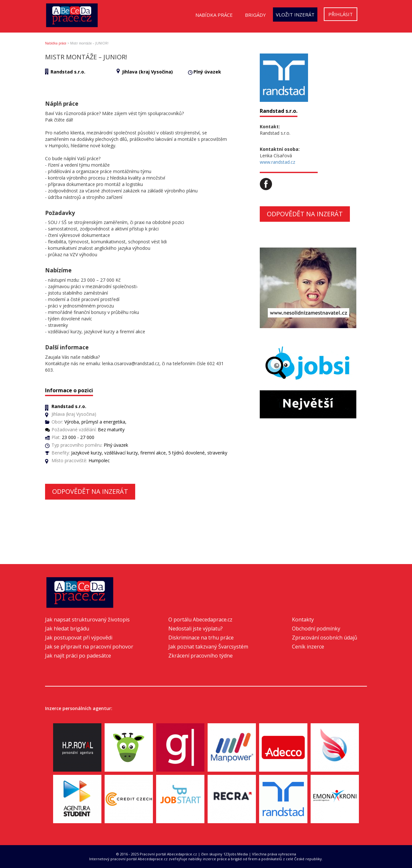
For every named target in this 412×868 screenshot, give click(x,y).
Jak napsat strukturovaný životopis (87, 619)
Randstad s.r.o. (68, 72)
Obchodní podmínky (316, 629)
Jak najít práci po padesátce (78, 656)
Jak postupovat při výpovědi (79, 638)
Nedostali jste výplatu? (196, 629)
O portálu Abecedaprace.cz (200, 619)
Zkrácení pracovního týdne (201, 656)
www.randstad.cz (277, 162)
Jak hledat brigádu (67, 629)
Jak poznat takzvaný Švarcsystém (208, 647)
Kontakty (303, 619)
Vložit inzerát (295, 15)
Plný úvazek (207, 72)
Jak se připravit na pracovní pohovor (89, 647)
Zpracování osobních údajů (325, 638)
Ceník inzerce (308, 647)
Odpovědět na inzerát (90, 491)
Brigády (255, 15)
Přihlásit (341, 14)
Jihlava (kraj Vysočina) (147, 72)
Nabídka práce (214, 15)
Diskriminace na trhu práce (201, 638)
